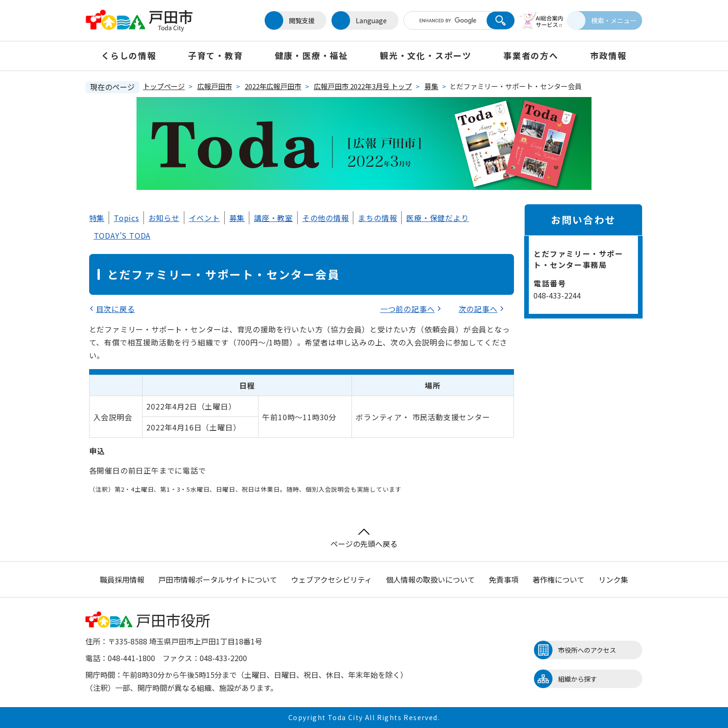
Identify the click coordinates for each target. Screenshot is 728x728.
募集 (431, 86)
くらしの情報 (129, 55)
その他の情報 (326, 218)
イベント (205, 218)
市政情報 (608, 55)
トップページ (164, 86)
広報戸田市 (215, 86)
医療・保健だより (437, 218)
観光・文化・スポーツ (426, 55)
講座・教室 (273, 218)
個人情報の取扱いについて (430, 579)
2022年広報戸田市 (273, 86)
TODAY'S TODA (122, 235)
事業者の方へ (531, 55)
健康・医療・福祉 (312, 55)
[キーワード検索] (440, 20)
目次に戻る (116, 309)
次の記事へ (478, 309)
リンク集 (613, 579)
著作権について (559, 579)
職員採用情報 (122, 579)
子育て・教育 (216, 55)
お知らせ (164, 218)
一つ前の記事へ (408, 309)
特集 (97, 218)
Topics (127, 218)
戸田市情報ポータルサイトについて (218, 579)
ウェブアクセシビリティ (331, 579)
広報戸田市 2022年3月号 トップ (363, 86)
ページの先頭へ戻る (364, 539)
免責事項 (504, 579)
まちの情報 (377, 218)
